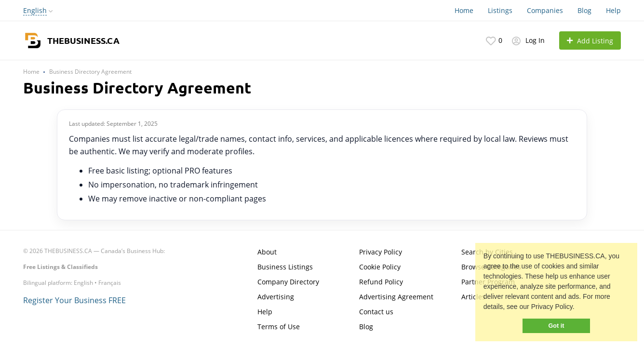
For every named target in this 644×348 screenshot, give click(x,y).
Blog (584, 10)
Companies (545, 10)
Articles (473, 297)
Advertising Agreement (396, 297)
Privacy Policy (381, 252)
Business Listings (285, 267)
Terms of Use (279, 327)
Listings (500, 10)
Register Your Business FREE (74, 300)
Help (613, 10)
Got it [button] (557, 326)
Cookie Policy (380, 267)
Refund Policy (381, 282)
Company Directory (288, 282)
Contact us (376, 312)
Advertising (276, 297)
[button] (578, 308)
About (267, 252)
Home (464, 10)
